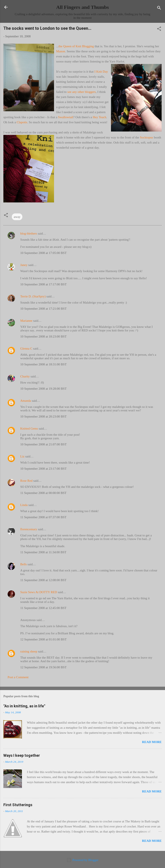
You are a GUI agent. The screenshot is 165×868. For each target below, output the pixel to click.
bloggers (90, 92)
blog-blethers (29, 233)
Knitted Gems (29, 429)
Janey (24, 265)
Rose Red (26, 481)
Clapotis (22, 122)
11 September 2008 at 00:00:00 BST (43, 493)
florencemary (29, 529)
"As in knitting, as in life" (24, 706)
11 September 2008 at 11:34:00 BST (43, 552)
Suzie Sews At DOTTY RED (39, 592)
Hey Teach (99, 117)
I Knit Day (101, 72)
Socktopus (147, 137)
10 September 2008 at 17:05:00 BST (43, 253)
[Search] (159, 9)
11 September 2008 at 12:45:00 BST (43, 608)
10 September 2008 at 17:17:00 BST (43, 284)
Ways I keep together (22, 755)
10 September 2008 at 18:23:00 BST (43, 336)
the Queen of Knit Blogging (76, 46)
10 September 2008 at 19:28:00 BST (43, 389)
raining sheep (29, 651)
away (17, 217)
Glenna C (26, 349)
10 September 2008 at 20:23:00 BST (43, 416)
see (69, 92)
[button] (159, 29)
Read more (152, 742)
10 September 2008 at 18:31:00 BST (43, 364)
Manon (61, 51)
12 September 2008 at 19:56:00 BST (43, 667)
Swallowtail (66, 117)
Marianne (26, 321)
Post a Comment (18, 677)
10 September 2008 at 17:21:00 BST (43, 309)
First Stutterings (18, 805)
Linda (24, 505)
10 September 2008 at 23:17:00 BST (43, 469)
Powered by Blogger (82, 860)
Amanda (26, 401)
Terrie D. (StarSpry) (33, 296)
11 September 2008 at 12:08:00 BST (43, 580)
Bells (24, 564)
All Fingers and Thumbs (82, 7)
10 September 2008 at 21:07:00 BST (43, 444)
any (74, 92)
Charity (25, 376)
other (81, 92)
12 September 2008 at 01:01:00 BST (43, 639)
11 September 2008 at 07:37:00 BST (43, 517)
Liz (22, 456)
